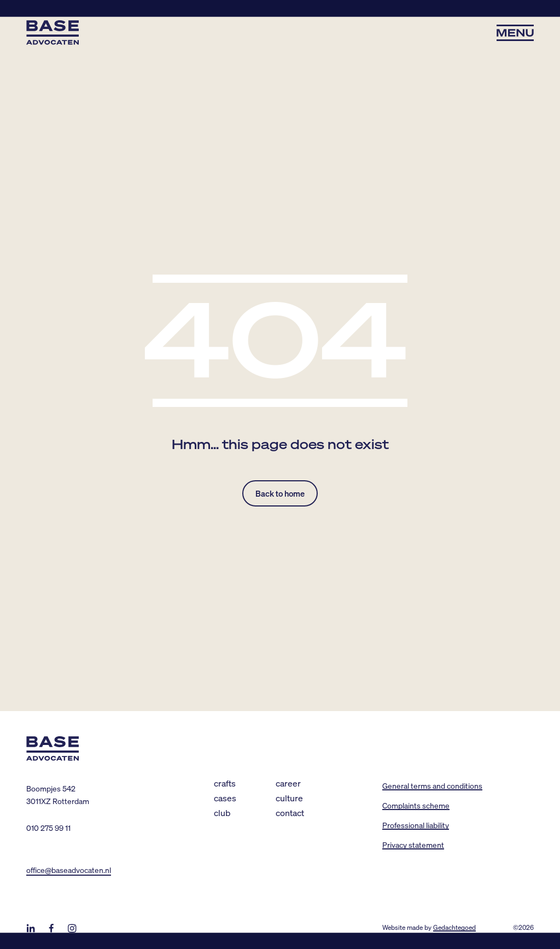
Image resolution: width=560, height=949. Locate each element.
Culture (289, 798)
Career (288, 783)
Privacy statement (413, 845)
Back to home (280, 493)
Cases (225, 798)
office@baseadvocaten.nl (69, 870)
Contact (290, 813)
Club (222, 813)
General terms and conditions (432, 785)
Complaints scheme (416, 805)
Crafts (225, 783)
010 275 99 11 (48, 828)
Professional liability (416, 825)
